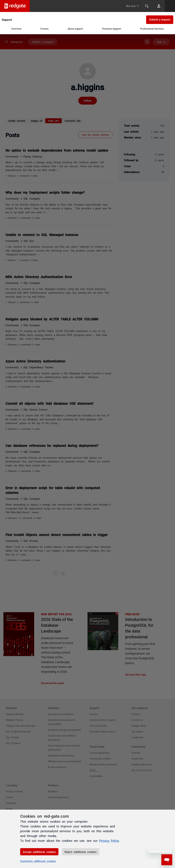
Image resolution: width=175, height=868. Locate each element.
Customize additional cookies (38, 861)
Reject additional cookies (81, 852)
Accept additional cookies (39, 852)
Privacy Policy (109, 840)
